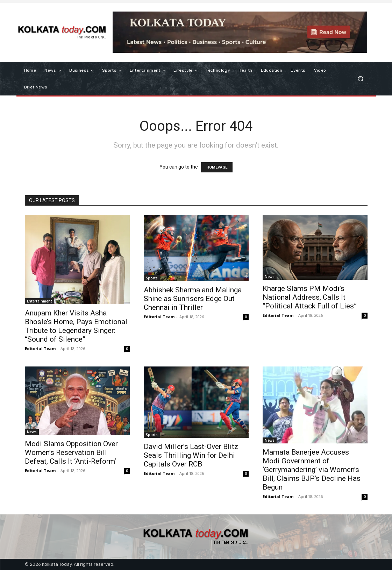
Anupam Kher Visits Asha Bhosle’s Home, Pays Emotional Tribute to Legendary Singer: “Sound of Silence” (76, 326)
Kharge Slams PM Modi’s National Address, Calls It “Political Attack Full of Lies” (310, 297)
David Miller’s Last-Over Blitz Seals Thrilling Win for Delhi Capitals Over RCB (191, 455)
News (270, 277)
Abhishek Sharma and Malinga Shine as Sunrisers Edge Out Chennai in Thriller (193, 299)
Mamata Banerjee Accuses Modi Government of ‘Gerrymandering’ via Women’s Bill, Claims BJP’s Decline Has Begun (312, 470)
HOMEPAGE (217, 167)
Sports (152, 278)
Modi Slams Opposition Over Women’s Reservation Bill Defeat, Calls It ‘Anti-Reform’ (71, 453)
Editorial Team (40, 348)
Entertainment (40, 301)
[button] (361, 79)
